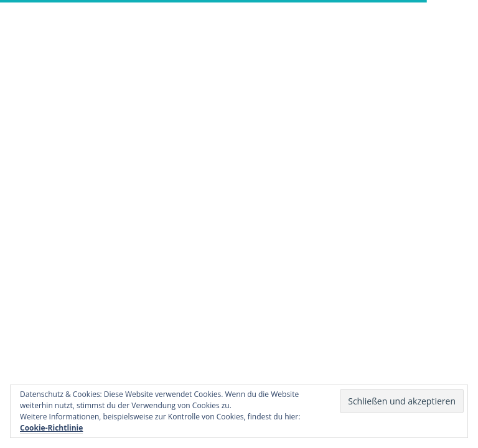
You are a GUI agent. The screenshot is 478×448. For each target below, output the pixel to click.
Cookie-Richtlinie (51, 428)
